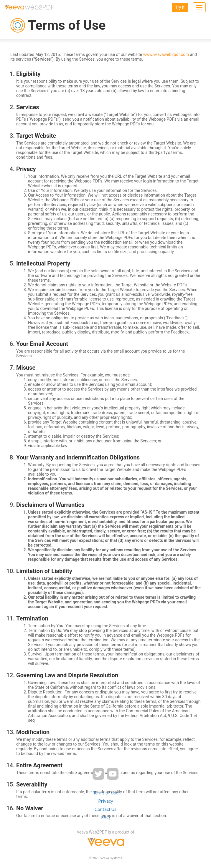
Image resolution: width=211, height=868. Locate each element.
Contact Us (105, 809)
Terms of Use (105, 793)
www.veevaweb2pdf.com (166, 54)
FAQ (105, 817)
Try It (180, 7)
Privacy (106, 801)
